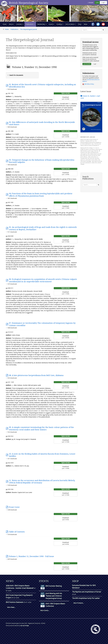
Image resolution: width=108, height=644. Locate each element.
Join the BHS (87, 64)
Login (103, 3)
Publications (30, 24)
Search (82, 28)
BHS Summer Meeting (54, 586)
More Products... (79, 603)
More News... (11, 607)
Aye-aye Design (25, 626)
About (11, 24)
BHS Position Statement (15, 602)
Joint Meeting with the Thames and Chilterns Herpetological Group (54, 596)
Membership (42, 24)
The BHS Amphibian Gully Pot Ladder (86, 598)
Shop (80, 24)
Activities (20, 24)
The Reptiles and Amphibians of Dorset (87, 592)
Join (97, 3)
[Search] (103, 30)
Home (5, 24)
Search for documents (16, 75)
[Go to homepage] (4, 3)
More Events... (45, 610)
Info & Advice (71, 24)
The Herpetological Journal (28, 29)
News (85, 24)
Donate (90, 3)
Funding (60, 24)
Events (51, 24)
